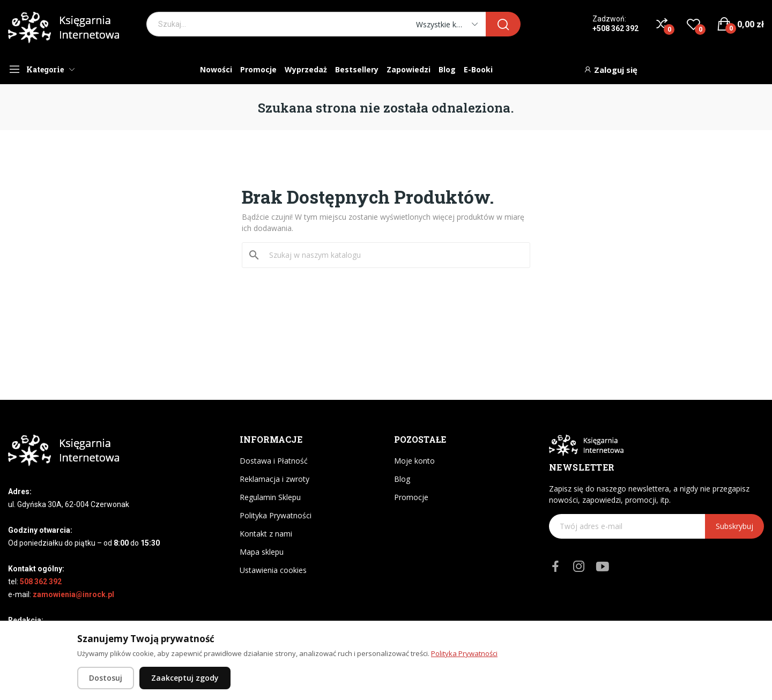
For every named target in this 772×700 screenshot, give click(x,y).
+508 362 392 (615, 28)
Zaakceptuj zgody (185, 678)
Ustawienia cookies (273, 570)
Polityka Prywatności (276, 515)
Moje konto (414, 461)
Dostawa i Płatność (274, 461)
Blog (402, 479)
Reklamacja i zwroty (274, 479)
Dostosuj (106, 678)
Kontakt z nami (266, 534)
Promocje (411, 497)
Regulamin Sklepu (270, 497)
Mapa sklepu (262, 552)
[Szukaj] (392, 255)
